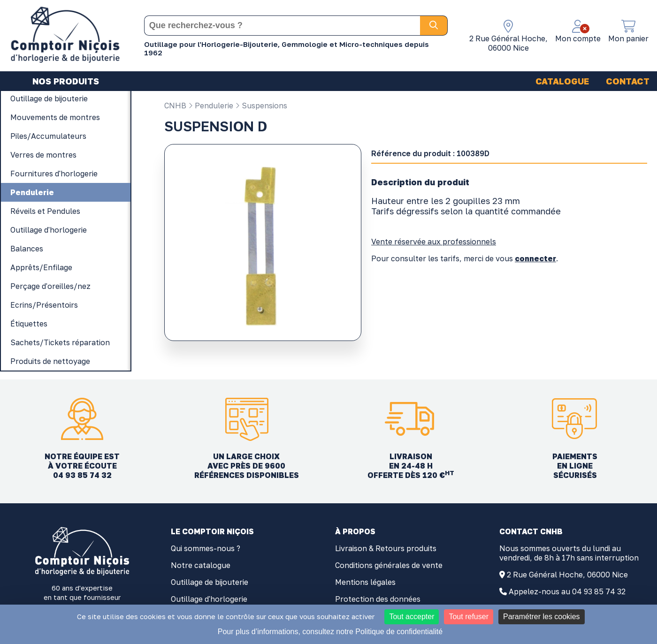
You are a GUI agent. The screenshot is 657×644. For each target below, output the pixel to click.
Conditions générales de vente (389, 565)
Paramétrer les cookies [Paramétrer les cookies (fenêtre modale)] (542, 617)
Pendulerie (211, 106)
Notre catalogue (201, 565)
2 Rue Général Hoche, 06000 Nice (567, 575)
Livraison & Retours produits (386, 548)
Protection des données (378, 599)
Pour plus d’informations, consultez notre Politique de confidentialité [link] (330, 632)
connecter (535, 258)
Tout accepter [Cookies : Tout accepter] (412, 617)
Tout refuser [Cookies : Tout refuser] (468, 617)
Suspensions (261, 106)
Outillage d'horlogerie (209, 599)
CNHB (175, 106)
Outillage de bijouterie (210, 582)
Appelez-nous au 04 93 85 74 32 (567, 591)
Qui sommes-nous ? (206, 548)
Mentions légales (365, 582)
